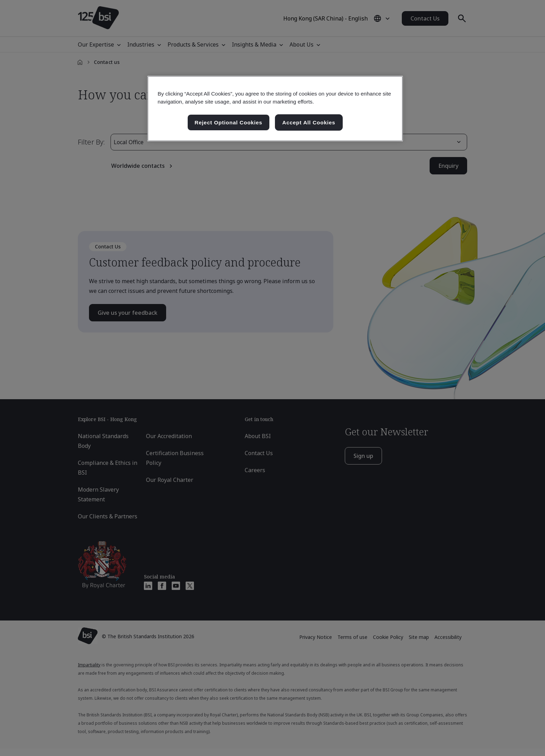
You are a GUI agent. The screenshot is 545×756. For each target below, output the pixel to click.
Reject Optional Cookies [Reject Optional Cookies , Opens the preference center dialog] (229, 122)
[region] (275, 109)
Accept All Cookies (309, 122)
